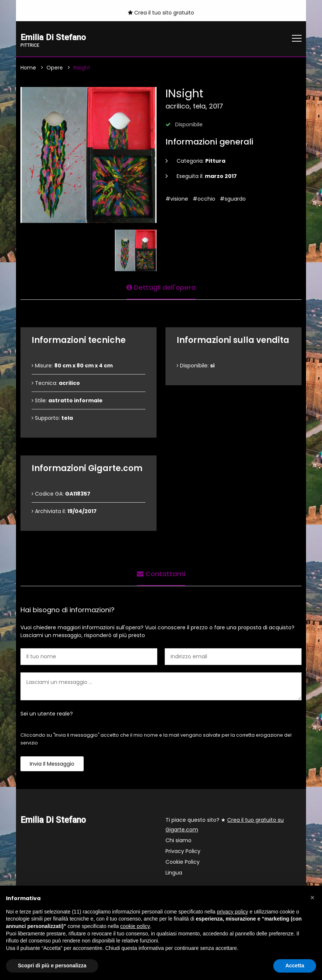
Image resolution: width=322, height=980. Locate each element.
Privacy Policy (183, 851)
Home (28, 68)
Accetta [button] (295, 966)
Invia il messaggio (52, 764)
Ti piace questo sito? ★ (225, 825)
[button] (312, 898)
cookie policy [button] (135, 926)
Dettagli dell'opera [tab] (161, 287)
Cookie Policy (183, 862)
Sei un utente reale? (47, 714)
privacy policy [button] (232, 912)
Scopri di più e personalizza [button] (52, 966)
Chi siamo (178, 841)
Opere (55, 68)
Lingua (174, 873)
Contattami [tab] (161, 574)
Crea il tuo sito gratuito (161, 13)
